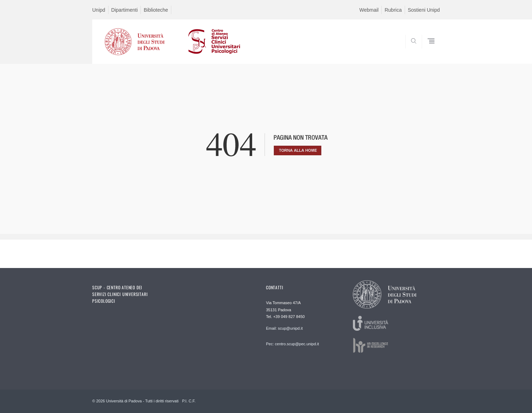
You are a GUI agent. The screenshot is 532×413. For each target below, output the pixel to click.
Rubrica (393, 10)
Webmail (369, 10)
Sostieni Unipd (424, 10)
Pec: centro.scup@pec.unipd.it (292, 344)
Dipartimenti (125, 10)
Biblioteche (156, 10)
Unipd (99, 10)
